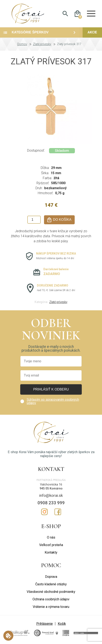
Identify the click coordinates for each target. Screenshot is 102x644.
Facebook (58, 512)
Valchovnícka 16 (51, 485)
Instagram (44, 512)
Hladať (65, 14)
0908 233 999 (51, 503)
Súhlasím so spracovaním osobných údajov (53, 401)
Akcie (92, 32)
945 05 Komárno (51, 489)
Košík (62, 624)
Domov (22, 44)
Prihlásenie (45, 624)
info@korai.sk (51, 495)
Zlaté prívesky (42, 44)
